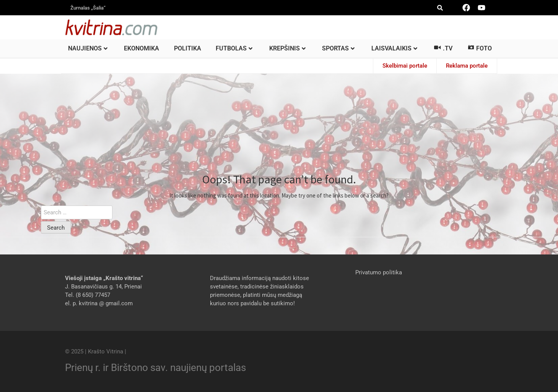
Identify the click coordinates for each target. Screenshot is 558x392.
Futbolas (234, 48)
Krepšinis (287, 48)
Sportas (338, 48)
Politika (188, 48)
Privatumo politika (379, 272)
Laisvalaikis (394, 48)
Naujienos (88, 48)
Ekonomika (142, 48)
